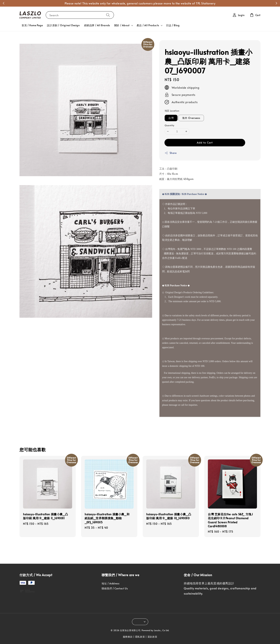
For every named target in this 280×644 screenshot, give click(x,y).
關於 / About (122, 25)
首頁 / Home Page (32, 25)
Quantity (169, 125)
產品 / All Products (148, 25)
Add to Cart (205, 142)
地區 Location (172, 111)
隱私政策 (140, 637)
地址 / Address (110, 583)
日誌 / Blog (173, 25)
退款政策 (152, 637)
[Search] (108, 15)
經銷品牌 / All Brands (97, 25)
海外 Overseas (191, 118)
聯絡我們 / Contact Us (115, 588)
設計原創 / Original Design (63, 25)
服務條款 (128, 637)
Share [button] (171, 153)
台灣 (171, 118)
